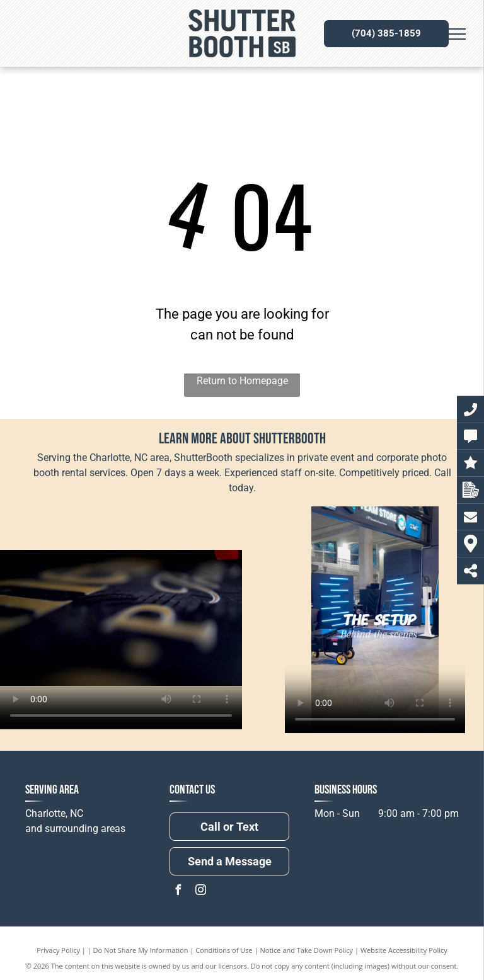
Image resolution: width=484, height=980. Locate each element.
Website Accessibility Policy (404, 950)
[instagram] (200, 892)
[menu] (456, 34)
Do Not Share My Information (141, 950)
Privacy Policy (58, 950)
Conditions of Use (224, 950)
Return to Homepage (242, 381)
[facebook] (178, 892)
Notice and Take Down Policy (307, 950)
